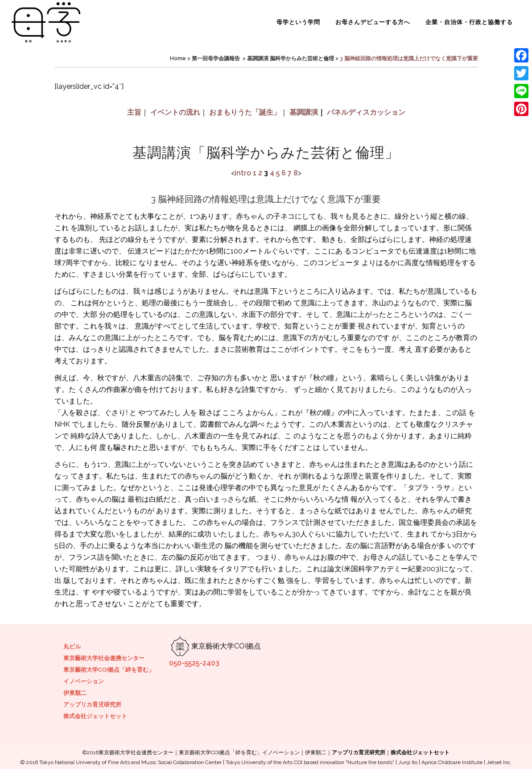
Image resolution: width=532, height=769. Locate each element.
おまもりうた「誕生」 (245, 112)
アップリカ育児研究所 (92, 705)
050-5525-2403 (194, 663)
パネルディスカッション (366, 112)
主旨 (134, 112)
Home (178, 58)
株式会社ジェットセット (95, 716)
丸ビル (72, 646)
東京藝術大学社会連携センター (104, 658)
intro (243, 173)
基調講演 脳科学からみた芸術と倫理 (291, 58)
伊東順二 (75, 693)
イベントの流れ (175, 112)
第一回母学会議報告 (216, 58)
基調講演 (304, 112)
